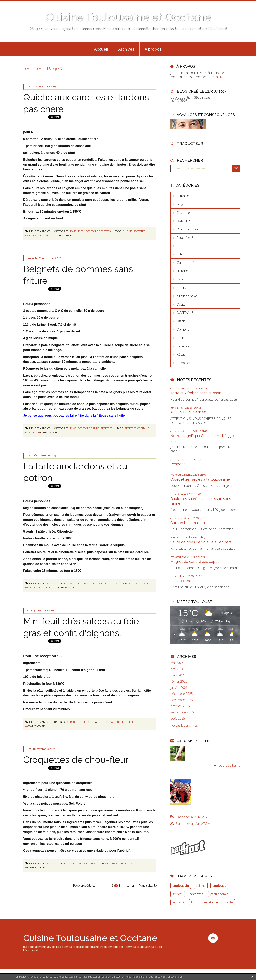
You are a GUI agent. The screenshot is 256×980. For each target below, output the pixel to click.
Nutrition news (187, 296)
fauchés (31, 235)
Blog (73, 428)
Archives (126, 49)
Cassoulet (184, 213)
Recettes (105, 231)
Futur (180, 254)
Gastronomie (186, 263)
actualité (135, 583)
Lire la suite (217, 77)
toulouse (219, 886)
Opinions (183, 329)
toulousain (181, 886)
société (178, 894)
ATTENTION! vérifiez (188, 412)
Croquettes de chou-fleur (76, 760)
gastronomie (118, 722)
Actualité (77, 583)
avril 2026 (177, 669)
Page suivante (148, 886)
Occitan (182, 304)
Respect (178, 464)
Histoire (182, 271)
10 (128, 886)
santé (229, 902)
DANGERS (184, 221)
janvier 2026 (179, 688)
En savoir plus (175, 977)
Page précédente (84, 886)
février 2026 (179, 681)
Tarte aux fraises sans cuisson (196, 393)
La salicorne (181, 581)
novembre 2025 (182, 700)
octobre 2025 (180, 706)
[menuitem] (101, 49)
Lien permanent (37, 231)
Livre (180, 279)
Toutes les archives (184, 725)
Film (179, 246)
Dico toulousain (188, 229)
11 (133, 886)
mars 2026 (178, 675)
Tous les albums (228, 765)
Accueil (101, 49)
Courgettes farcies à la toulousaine (200, 479)
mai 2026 (177, 663)
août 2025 (178, 718)
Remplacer (184, 363)
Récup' (181, 354)
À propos (153, 49)
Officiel (181, 321)
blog (146, 583)
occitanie (43, 235)
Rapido (95, 428)
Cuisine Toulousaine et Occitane (128, 17)
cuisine (128, 231)
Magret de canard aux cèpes (195, 561)
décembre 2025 (182, 694)
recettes (139, 231)
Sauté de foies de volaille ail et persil (202, 542)
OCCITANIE (92, 231)
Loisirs (181, 288)
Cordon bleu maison (188, 523)
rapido (29, 432)
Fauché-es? (77, 231)
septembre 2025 (182, 712)
